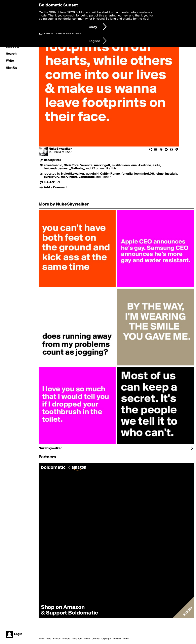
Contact (96, 639)
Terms (126, 639)
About (42, 639)
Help (49, 639)
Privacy (117, 639)
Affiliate (66, 639)
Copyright (107, 639)
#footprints (52, 160)
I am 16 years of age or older (63, 33)
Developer (77, 639)
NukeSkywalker (60, 149)
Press (87, 639)
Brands (57, 639)
